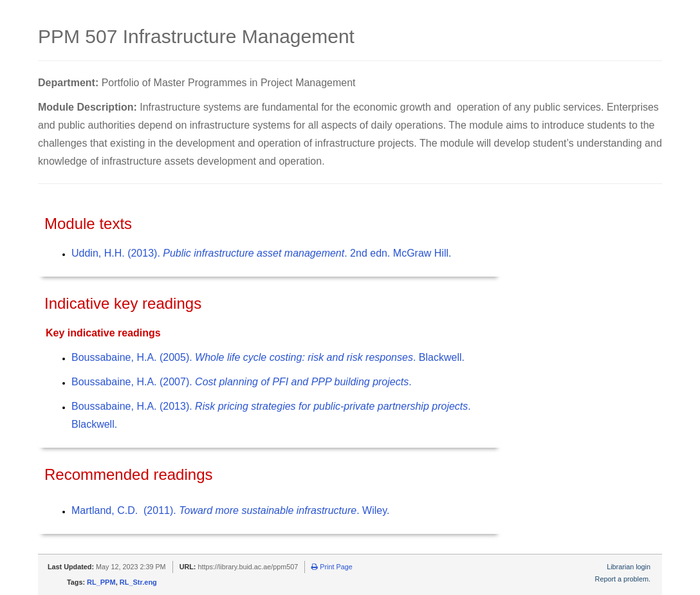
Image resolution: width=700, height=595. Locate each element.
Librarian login (629, 567)
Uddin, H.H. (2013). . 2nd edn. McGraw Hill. (261, 253)
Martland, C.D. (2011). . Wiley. (230, 510)
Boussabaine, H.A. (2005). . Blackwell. (268, 357)
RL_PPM (101, 582)
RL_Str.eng (138, 582)
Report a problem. (623, 579)
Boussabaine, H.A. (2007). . (242, 382)
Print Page (332, 567)
